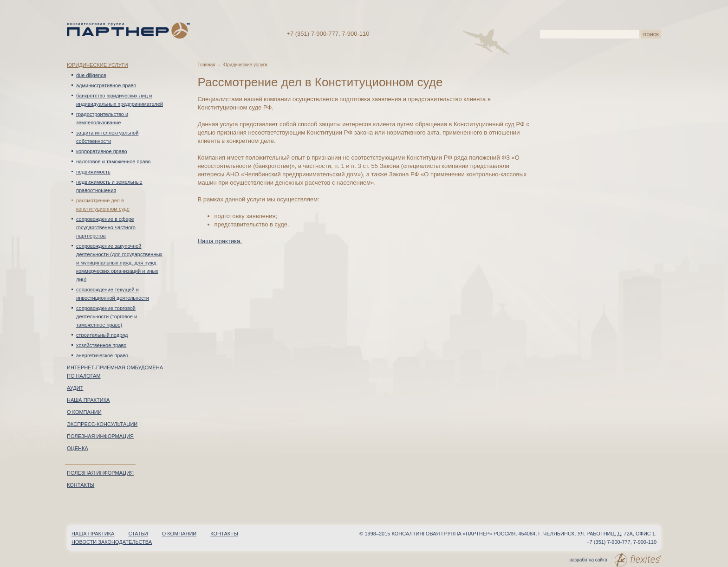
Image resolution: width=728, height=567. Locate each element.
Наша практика (88, 400)
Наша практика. (220, 241)
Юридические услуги (97, 65)
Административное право (106, 85)
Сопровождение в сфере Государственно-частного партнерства (106, 227)
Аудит (75, 388)
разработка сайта (615, 560)
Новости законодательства (112, 542)
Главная (207, 65)
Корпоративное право (102, 151)
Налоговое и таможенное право (114, 161)
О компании (84, 412)
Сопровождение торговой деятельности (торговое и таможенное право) (107, 316)
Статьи (138, 534)
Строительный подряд (102, 335)
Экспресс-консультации (102, 424)
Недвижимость (93, 172)
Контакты (81, 485)
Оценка (78, 448)
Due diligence (91, 75)
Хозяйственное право (101, 345)
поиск (651, 34)
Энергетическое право (102, 355)
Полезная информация (100, 436)
